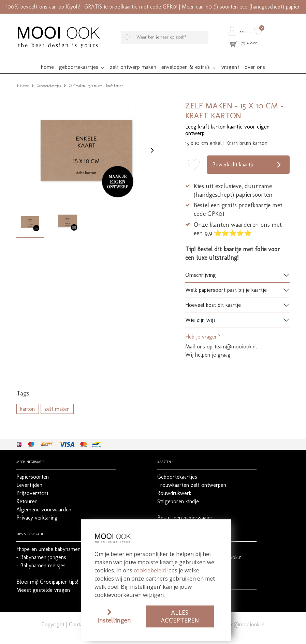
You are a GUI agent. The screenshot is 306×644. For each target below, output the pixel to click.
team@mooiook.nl (243, 615)
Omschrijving (201, 266)
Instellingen (114, 620)
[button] (240, 31)
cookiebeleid (150, 570)
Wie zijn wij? (200, 311)
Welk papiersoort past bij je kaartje (226, 281)
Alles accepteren (180, 616)
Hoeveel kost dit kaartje (213, 296)
